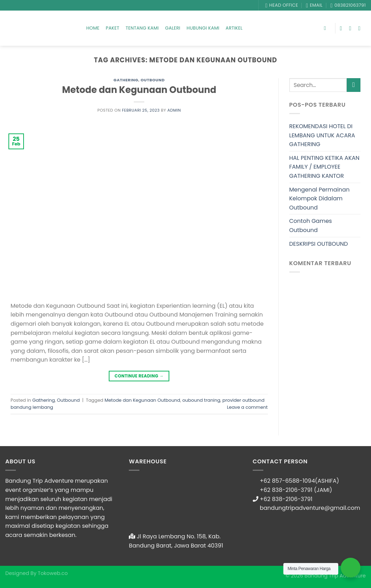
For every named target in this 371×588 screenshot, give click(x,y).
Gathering (126, 80)
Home (93, 28)
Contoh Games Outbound (311, 226)
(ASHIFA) (327, 481)
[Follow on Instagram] (352, 28)
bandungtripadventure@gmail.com (310, 508)
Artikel (234, 28)
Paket (113, 28)
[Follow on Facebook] (343, 28)
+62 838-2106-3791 (286, 499)
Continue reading (139, 376)
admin (174, 110)
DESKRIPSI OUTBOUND (319, 244)
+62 (266, 490)
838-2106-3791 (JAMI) (302, 490)
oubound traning (201, 400)
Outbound (153, 80)
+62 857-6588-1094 (287, 481)
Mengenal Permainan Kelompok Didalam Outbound (320, 199)
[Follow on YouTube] (361, 28)
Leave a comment (247, 407)
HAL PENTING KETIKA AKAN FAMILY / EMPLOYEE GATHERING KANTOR (325, 167)
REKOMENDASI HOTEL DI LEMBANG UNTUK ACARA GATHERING (322, 135)
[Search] (326, 28)
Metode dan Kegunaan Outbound (139, 90)
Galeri (173, 28)
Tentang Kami (142, 28)
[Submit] (354, 85)
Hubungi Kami (203, 28)
